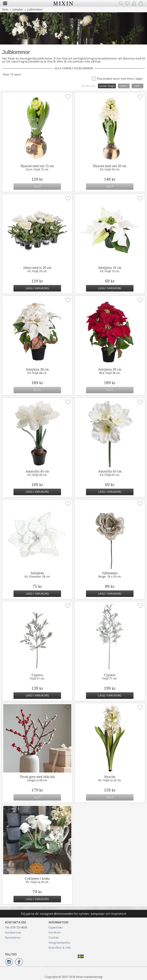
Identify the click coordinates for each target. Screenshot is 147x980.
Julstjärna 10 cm (110, 268)
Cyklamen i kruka (37, 878)
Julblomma (110, 573)
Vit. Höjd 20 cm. (110, 169)
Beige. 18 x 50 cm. (110, 577)
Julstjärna (37, 573)
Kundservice (13, 932)
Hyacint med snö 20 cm (110, 166)
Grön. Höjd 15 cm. (37, 169)
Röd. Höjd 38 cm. (110, 373)
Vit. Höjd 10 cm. (110, 271)
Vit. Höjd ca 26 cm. (37, 882)
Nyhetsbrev (13, 938)
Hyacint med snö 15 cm (37, 166)
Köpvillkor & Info (60, 948)
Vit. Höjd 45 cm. (37, 475)
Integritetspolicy (59, 943)
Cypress (37, 675)
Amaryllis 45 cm (37, 471)
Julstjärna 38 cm (37, 369)
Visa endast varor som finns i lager (117, 78)
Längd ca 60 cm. (37, 780)
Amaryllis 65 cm (110, 471)
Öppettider (56, 927)
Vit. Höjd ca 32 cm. (110, 780)
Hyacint (110, 777)
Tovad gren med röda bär (37, 777)
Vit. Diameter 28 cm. (37, 577)
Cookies (54, 938)
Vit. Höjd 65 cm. (110, 475)
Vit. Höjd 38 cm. (37, 373)
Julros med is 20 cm (37, 268)
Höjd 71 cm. (110, 678)
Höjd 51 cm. (37, 678)
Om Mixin (55, 932)
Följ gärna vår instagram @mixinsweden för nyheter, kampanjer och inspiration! (74, 914)
